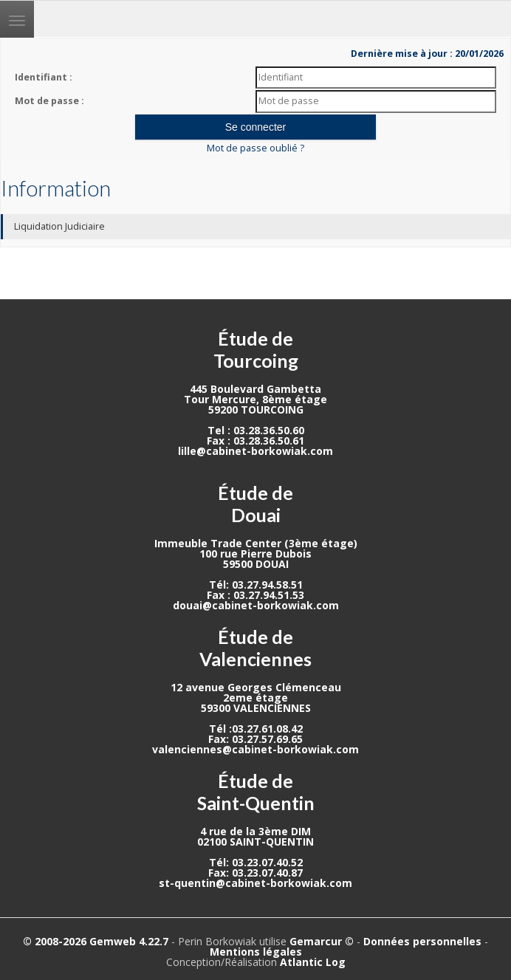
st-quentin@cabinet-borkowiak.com (255, 883)
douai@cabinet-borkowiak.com (256, 605)
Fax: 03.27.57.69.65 (255, 739)
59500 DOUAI (256, 564)
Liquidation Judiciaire (59, 226)
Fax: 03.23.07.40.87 (255, 873)
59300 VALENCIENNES (256, 708)
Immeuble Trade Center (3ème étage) (256, 543)
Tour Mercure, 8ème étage (255, 399)
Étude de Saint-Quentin (256, 792)
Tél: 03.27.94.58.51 (256, 585)
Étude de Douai (255, 504)
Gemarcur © (322, 941)
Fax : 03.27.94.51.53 (255, 595)
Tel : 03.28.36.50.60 (256, 430)
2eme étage (255, 698)
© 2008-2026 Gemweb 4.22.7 (96, 941)
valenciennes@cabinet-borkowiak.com (255, 749)
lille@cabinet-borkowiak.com (255, 451)
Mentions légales (256, 952)
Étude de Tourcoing (256, 349)
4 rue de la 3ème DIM (255, 831)
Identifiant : (44, 77)
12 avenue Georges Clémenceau (256, 687)
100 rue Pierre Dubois (255, 554)
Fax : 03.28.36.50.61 (255, 441)
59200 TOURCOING (256, 410)
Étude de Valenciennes (255, 648)
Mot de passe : (49, 101)
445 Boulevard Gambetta (255, 389)
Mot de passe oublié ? (255, 148)
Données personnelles (422, 941)
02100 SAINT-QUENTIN (255, 842)
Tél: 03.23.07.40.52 (256, 862)
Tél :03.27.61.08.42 (256, 729)
